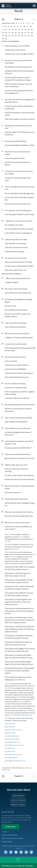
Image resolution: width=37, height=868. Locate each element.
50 (6, 36)
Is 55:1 (18, 752)
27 (29, 26)
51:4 (8, 541)
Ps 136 (13, 554)
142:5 (17, 736)
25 (22, 26)
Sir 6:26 (13, 755)
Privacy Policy (6, 767)
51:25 (8, 752)
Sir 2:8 (13, 758)
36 (25, 30)
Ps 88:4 (12, 733)
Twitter (6, 849)
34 (19, 30)
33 (16, 30)
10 (5, 23)
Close (18, 856)
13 (15, 23)
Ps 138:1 (13, 721)
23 (16, 26)
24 (19, 26)
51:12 (8, 549)
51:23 (8, 715)
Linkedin (21, 849)
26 (25, 26)
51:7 (7, 736)
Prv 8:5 (12, 748)
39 (3, 33)
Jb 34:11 (18, 758)
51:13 (8, 681)
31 (9, 30)
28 (32, 26)
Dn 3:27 (16, 546)
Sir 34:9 (13, 742)
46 (25, 33)
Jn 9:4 (23, 758)
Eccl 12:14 (28, 712)
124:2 (20, 727)
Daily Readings (18, 792)
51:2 (8, 724)
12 (12, 23)
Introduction (8, 20)
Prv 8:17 (21, 742)
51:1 (8, 531)
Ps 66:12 (13, 730)
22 (13, 26)
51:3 (8, 727)
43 (16, 33)
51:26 (8, 755)
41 (9, 33)
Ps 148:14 (20, 677)
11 (8, 23)
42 (13, 33)
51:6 (8, 733)
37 (29, 30)
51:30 (9, 758)
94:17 (17, 733)
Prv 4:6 (12, 745)
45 (22, 33)
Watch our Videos (18, 802)
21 (9, 26)
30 (6, 30)
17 (28, 23)
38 (32, 30)
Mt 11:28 (21, 712)
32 (13, 30)
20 (6, 26)
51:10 (8, 739)
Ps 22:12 (12, 736)
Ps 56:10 (13, 727)
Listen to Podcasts (18, 797)
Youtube (16, 849)
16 (25, 23)
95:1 (18, 739)
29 (3, 30)
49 (3, 36)
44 (19, 33)
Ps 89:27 (13, 739)
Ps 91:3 (12, 724)
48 (32, 33)
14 (18, 23)
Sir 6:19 (13, 752)
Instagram (26, 849)
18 (31, 23)
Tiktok (31, 849)
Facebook (11, 849)
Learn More (10, 824)
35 (22, 30)
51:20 (8, 745)
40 (6, 33)
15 (21, 23)
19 (3, 26)
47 (29, 33)
